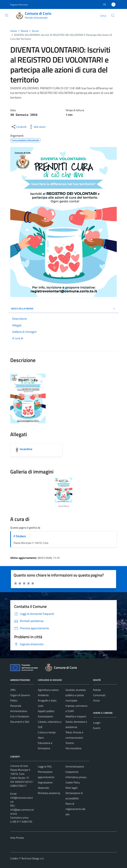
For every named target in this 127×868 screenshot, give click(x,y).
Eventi (97, 728)
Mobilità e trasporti (76, 716)
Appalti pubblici (46, 711)
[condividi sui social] (19, 127)
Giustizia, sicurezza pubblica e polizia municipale (76, 695)
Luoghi (97, 723)
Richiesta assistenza (49, 793)
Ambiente (43, 695)
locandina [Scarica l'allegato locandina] (26, 449)
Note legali (71, 788)
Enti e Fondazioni (20, 716)
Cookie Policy (73, 782)
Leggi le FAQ (45, 766)
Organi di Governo (20, 695)
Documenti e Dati (20, 722)
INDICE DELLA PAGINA (63, 309)
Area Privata (17, 838)
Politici (14, 700)
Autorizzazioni (45, 716)
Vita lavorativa (73, 748)
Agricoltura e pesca (48, 690)
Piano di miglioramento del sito (75, 809)
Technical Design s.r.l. (33, 858)
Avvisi (96, 700)
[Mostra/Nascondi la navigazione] (7, 15)
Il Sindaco (20, 536)
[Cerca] (113, 16)
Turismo (70, 743)
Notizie (97, 690)
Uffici (13, 690)
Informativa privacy (76, 777)
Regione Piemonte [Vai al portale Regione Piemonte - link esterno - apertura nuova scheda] (19, 5)
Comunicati (99, 695)
